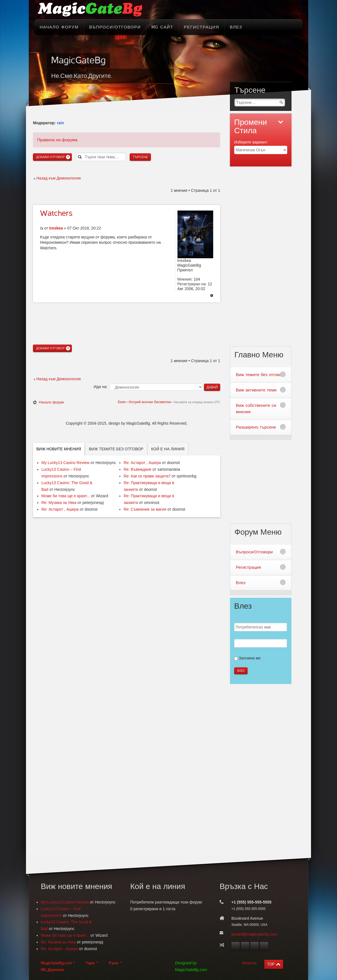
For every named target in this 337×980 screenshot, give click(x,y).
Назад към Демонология (59, 178)
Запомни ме (250, 658)
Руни (113, 963)
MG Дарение (52, 970)
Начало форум (51, 402)
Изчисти (249, 963)
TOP (271, 964)
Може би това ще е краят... (66, 496)
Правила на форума (57, 140)
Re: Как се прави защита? (147, 476)
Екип (122, 402)
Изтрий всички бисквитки (149, 402)
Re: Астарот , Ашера (60, 509)
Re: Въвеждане (137, 469)
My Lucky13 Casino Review (65, 463)
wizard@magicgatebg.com (254, 934)
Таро (90, 963)
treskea (56, 228)
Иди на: (100, 387)
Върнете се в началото (212, 296)
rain (60, 123)
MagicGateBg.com (56, 963)
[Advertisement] (127, 314)
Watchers (56, 213)
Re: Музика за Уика (59, 503)
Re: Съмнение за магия (145, 509)
